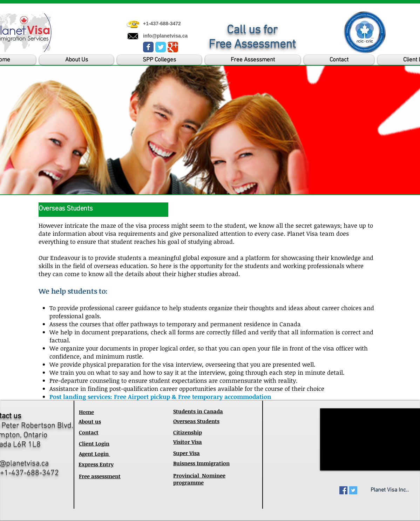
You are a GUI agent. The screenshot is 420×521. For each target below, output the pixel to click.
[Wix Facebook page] (148, 47)
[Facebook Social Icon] (343, 490)
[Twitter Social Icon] (353, 490)
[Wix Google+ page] (173, 47)
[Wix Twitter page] (161, 47)
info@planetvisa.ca (165, 36)
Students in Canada (198, 411)
